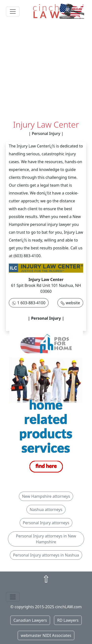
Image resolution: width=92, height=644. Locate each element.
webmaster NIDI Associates (46, 635)
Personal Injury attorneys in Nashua (46, 555)
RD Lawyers (68, 620)
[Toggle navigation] (13, 12)
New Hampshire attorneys (46, 496)
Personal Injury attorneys (46, 523)
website (73, 303)
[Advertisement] (46, 71)
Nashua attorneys (46, 510)
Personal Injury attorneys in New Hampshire (46, 539)
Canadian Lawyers (30, 620)
